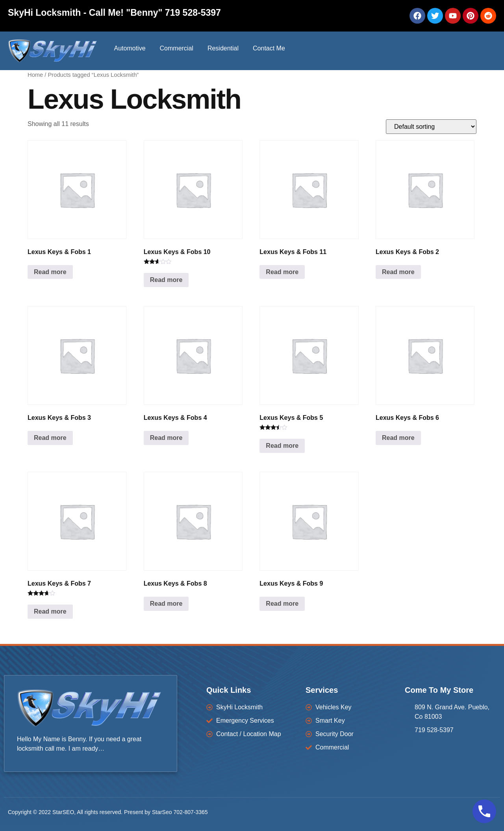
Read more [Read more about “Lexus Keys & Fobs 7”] (50, 611)
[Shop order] (431, 127)
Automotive (130, 48)
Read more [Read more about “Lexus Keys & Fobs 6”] (398, 438)
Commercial (177, 48)
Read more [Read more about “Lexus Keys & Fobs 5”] (282, 446)
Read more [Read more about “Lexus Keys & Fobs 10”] (166, 280)
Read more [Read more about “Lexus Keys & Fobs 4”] (166, 438)
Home (35, 75)
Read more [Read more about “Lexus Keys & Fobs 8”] (166, 604)
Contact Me (269, 48)
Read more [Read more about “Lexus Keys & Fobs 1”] (50, 272)
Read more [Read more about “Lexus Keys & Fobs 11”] (282, 272)
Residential (223, 48)
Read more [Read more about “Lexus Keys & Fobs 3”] (50, 438)
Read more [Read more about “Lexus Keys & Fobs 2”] (398, 272)
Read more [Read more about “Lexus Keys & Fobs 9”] (282, 604)
